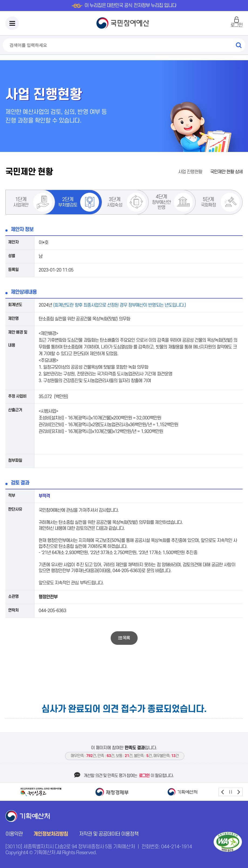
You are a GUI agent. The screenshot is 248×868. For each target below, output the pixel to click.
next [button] (238, 792)
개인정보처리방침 (51, 834)
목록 (124, 638)
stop (231, 792)
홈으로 (167, 172)
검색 (239, 45)
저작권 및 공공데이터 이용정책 (109, 834)
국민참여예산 (124, 23)
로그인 (237, 25)
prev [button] (223, 792)
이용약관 (14, 834)
